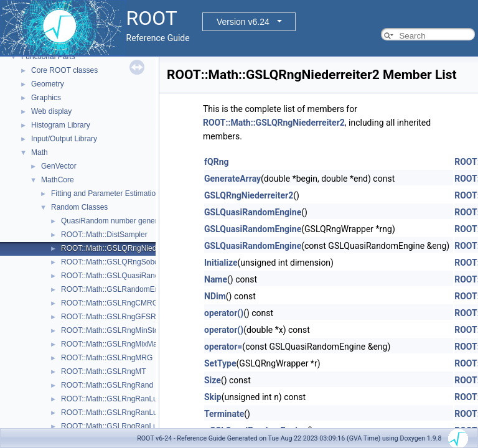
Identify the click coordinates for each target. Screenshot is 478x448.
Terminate (224, 414)
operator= (223, 347)
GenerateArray (232, 179)
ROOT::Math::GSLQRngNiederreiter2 (123, 248)
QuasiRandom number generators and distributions (146, 221)
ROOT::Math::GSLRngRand (107, 385)
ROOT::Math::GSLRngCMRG (110, 303)
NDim (215, 296)
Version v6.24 (243, 22)
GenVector (59, 166)
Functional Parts (48, 57)
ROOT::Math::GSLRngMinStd (110, 330)
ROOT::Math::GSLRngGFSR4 (110, 317)
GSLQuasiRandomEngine (253, 212)
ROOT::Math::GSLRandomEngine (117, 289)
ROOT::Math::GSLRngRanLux (111, 399)
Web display (51, 111)
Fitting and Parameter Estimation (105, 194)
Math (40, 152)
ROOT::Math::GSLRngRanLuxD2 (116, 426)
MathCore (58, 180)
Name (216, 279)
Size (213, 380)
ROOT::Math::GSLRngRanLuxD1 (116, 413)
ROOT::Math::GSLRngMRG (107, 358)
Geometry (48, 84)
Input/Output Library (64, 139)
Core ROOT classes (64, 70)
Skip (213, 397)
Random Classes (79, 207)
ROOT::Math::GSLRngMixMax (111, 344)
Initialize (221, 263)
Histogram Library (61, 125)
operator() (224, 313)
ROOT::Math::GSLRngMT (104, 371)
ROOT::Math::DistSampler (104, 235)
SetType (220, 363)
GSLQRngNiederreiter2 (249, 195)
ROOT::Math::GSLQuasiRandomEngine (127, 276)
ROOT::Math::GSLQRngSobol (110, 262)
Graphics (46, 98)
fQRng (216, 162)
